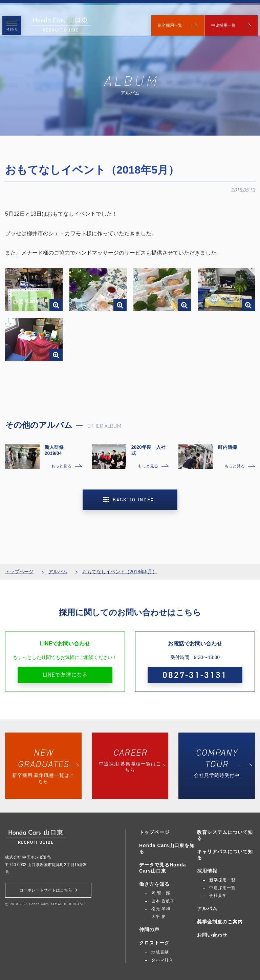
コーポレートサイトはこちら (48, 890)
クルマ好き (162, 960)
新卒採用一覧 (170, 20)
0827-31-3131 (195, 669)
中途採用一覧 (227, 20)
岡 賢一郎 (161, 893)
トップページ (19, 566)
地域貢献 (160, 952)
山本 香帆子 (163, 901)
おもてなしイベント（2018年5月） (120, 566)
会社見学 (218, 896)
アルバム (58, 566)
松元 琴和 (161, 909)
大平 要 (159, 917)
